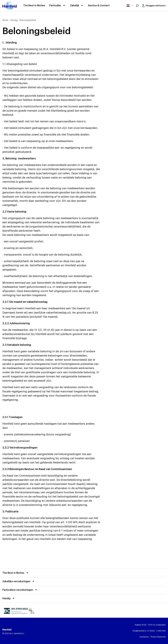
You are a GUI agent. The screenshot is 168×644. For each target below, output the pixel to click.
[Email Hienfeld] (139, 631)
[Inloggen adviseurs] (153, 6)
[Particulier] (55, 6)
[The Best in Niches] (34, 6)
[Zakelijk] (75, 6)
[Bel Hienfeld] (156, 631)
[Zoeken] (137, 6)
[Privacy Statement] (158, 637)
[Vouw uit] (16, 573)
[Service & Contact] (99, 6)
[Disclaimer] (144, 637)
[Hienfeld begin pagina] (10, 6)
